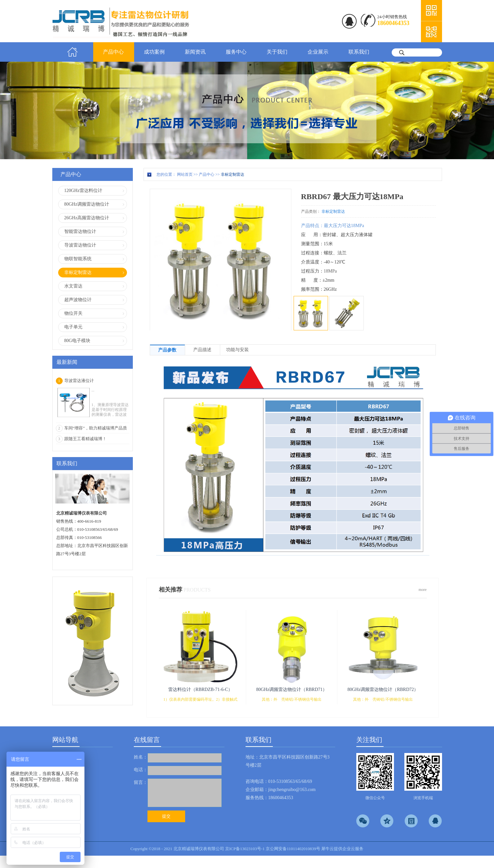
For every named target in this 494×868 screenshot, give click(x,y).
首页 (73, 52)
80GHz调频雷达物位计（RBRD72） (383, 689)
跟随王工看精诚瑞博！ (85, 439)
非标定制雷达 (233, 174)
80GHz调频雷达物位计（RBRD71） (292, 689)
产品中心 (207, 174)
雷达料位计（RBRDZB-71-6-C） (200, 689)
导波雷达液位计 (79, 381)
